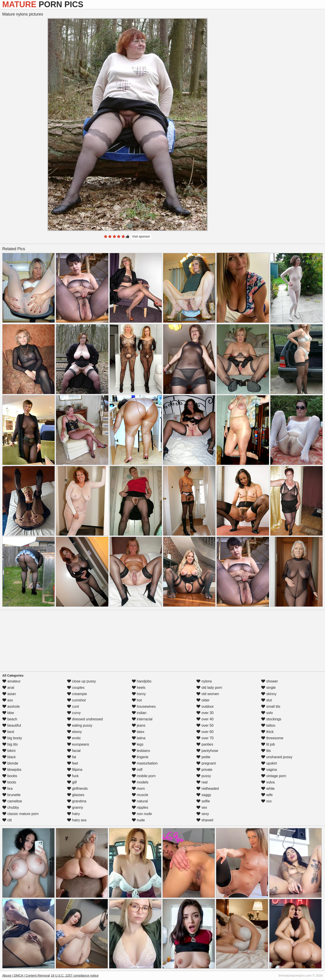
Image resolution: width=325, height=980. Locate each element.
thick (267, 732)
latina (139, 738)
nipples (140, 807)
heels (139, 688)
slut (266, 700)
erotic (74, 738)
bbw (8, 713)
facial (74, 751)
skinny (269, 694)
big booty (12, 738)
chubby (11, 807)
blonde (10, 763)
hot (137, 700)
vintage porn (274, 776)
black (9, 757)
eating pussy (80, 725)
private (204, 770)
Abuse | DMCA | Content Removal (26, 975)
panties (205, 744)
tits (266, 751)
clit (7, 820)
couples (76, 688)
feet (73, 763)
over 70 (205, 738)
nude (138, 820)
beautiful (12, 725)
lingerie (140, 757)
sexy (203, 814)
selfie (203, 801)
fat (72, 757)
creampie (77, 694)
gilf (72, 782)
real (202, 782)
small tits (271, 706)
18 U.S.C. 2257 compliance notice (75, 975)
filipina (75, 770)
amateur (11, 681)
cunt (73, 706)
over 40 (205, 719)
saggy (204, 795)
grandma (77, 801)
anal (8, 688)
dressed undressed (85, 719)
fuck (73, 776)
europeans (78, 744)
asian (9, 694)
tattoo (268, 725)
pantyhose (207, 751)
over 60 (205, 732)
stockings (271, 719)
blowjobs (12, 770)
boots (9, 782)
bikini (9, 751)
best (8, 732)
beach (10, 719)
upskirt (269, 763)
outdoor (205, 706)
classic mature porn (20, 814)
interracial (142, 719)
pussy (204, 776)
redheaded (208, 789)
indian (139, 713)
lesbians (141, 751)
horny (139, 694)
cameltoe (12, 801)
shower (269, 681)
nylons (204, 681)
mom (138, 789)
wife (267, 795)
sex (202, 807)
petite (203, 757)
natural (140, 801)
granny (75, 807)
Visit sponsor (141, 236)
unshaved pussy (277, 757)
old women (208, 694)
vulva (268, 782)
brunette (11, 795)
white (268, 789)
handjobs (142, 681)
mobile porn (144, 776)
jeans (139, 725)
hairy (73, 814)
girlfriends (77, 789)
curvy (74, 713)
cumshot (76, 700)
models (140, 782)
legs (138, 744)
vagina (269, 770)
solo (267, 713)
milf (137, 770)
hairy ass (77, 820)
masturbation (145, 763)
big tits (10, 744)
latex (138, 732)
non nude (142, 814)
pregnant (206, 763)
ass (8, 700)
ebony (74, 732)
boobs (10, 776)
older (203, 700)
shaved (205, 820)
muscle (140, 795)
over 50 (205, 725)
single (268, 688)
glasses (76, 795)
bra (7, 789)
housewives (144, 706)
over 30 (205, 713)
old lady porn (209, 688)
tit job (268, 744)
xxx (266, 801)
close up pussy (81, 681)
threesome (272, 738)
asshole (11, 706)
